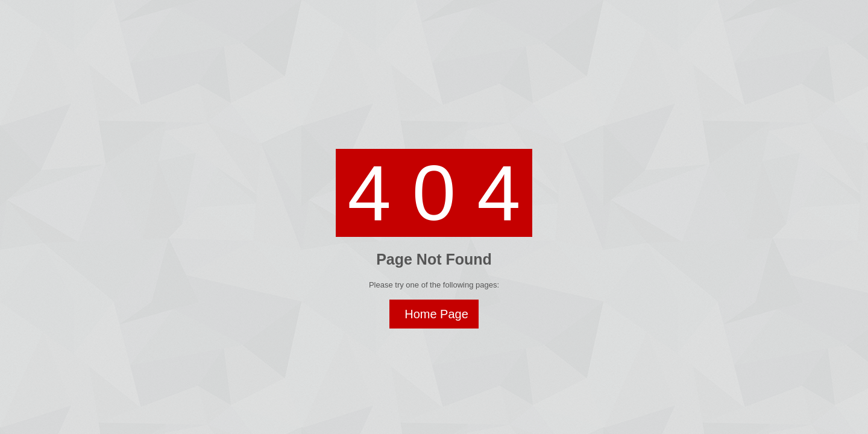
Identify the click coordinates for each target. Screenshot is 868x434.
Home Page (436, 314)
